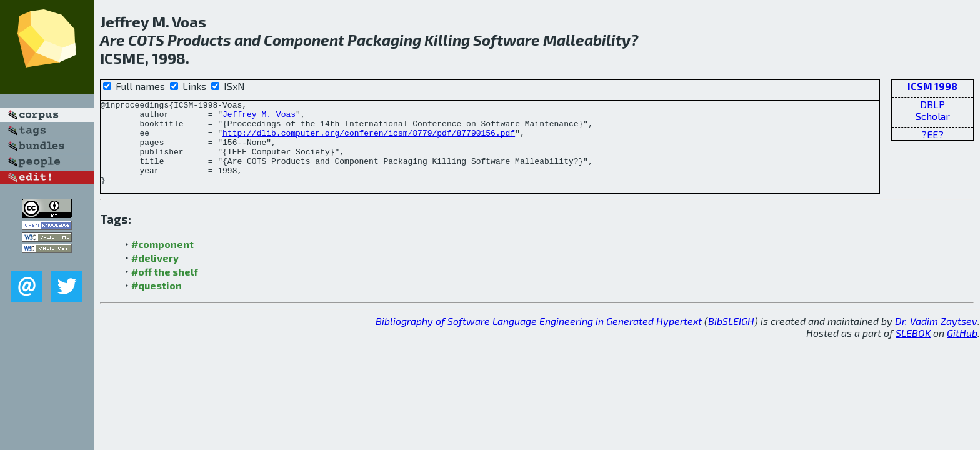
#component (162, 261)
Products (199, 40)
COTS (146, 40)
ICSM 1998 (932, 86)
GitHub (962, 350)
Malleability (587, 40)
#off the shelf (165, 288)
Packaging (384, 40)
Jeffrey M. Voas (259, 117)
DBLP (932, 104)
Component (304, 40)
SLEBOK (913, 350)
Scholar (933, 116)
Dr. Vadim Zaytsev (936, 338)
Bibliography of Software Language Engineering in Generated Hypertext (539, 338)
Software (507, 40)
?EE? (932, 134)
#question (157, 302)
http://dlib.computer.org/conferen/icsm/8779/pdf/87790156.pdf (369, 140)
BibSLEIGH (731, 338)
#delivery (155, 275)
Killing (447, 40)
